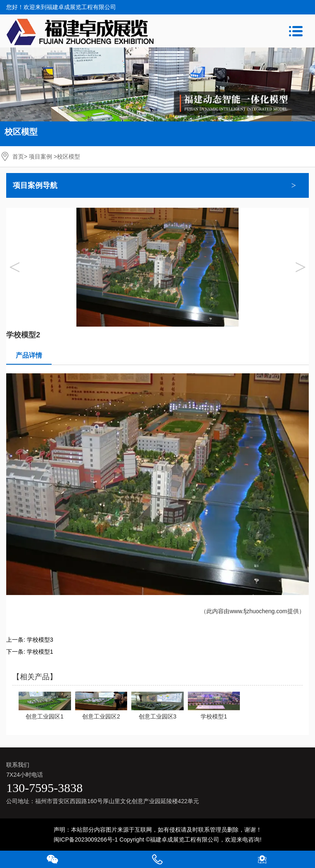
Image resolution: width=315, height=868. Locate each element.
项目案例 (40, 157)
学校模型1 (40, 652)
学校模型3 (40, 640)
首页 (18, 157)
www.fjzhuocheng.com (258, 611)
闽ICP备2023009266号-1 (86, 840)
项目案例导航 (35, 185)
